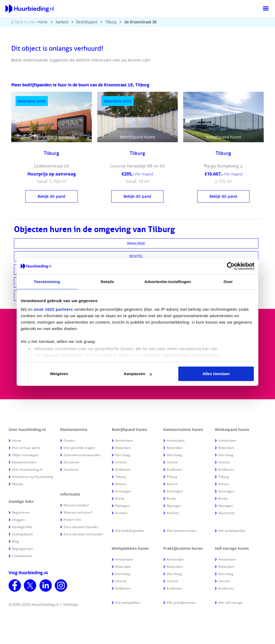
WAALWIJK (136, 243)
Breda (120, 498)
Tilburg (111, 22)
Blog (15, 541)
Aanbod (62, 22)
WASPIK (136, 269)
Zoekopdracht (22, 534)
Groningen (123, 491)
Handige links (22, 527)
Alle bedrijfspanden (130, 531)
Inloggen (19, 520)
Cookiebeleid (22, 556)
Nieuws (18, 484)
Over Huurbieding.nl (27, 469)
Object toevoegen (25, 455)
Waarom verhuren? (78, 512)
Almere (121, 484)
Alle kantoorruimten (182, 531)
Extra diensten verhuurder (83, 534)
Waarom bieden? (76, 505)
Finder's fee (72, 520)
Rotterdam (123, 448)
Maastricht (226, 513)
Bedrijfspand (87, 22)
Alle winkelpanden (232, 531)
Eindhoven (123, 469)
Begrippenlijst (22, 549)
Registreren (21, 512)
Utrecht (121, 462)
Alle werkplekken (128, 603)
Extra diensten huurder (81, 527)
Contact (69, 440)
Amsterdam (124, 440)
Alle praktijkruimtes (181, 603)
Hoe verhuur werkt (26, 448)
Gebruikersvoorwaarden (82, 455)
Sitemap (70, 604)
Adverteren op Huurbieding (32, 477)
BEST (136, 295)
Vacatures (71, 469)
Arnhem (121, 513)
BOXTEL (136, 256)
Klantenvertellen (24, 462)
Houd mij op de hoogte (187, 366)
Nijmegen (122, 506)
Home (42, 22)
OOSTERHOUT (136, 282)
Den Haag (123, 455)
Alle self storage (230, 603)
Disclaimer (72, 462)
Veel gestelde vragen (79, 448)
